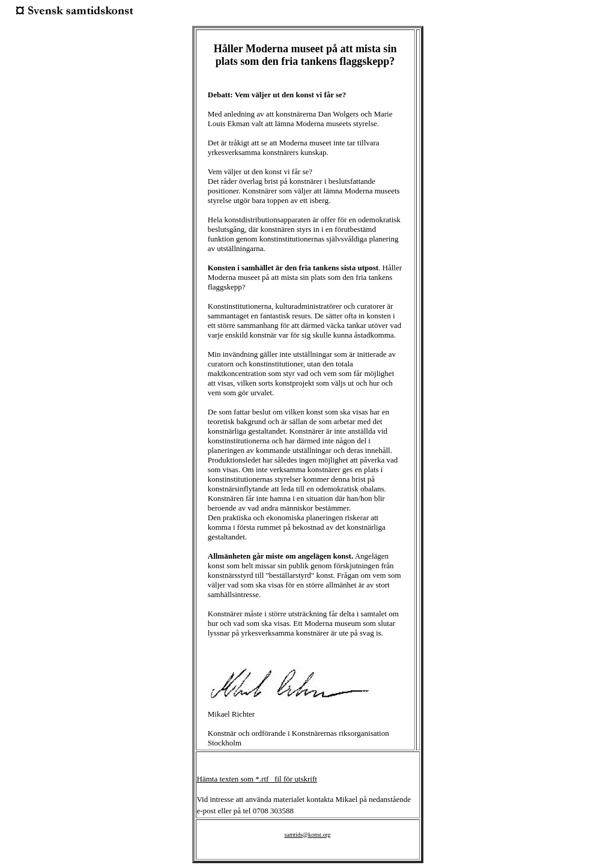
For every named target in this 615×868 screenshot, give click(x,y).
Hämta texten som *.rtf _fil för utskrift (257, 779)
